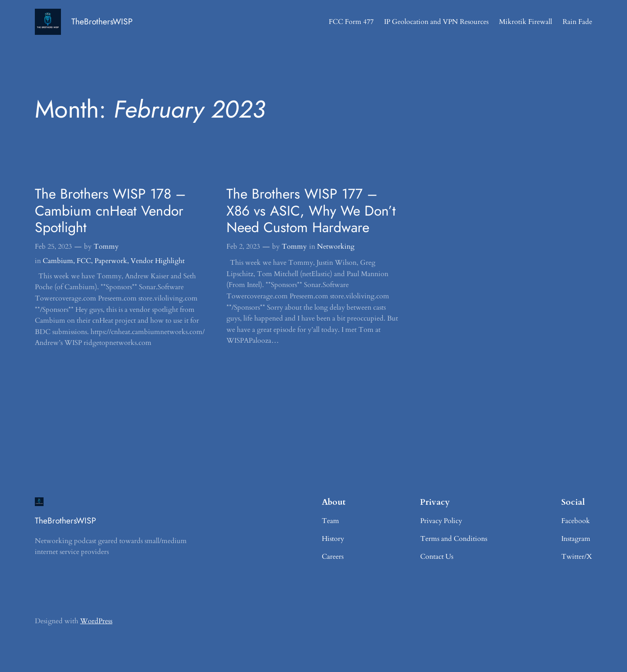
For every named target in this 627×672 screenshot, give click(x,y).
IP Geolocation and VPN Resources (436, 22)
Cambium (58, 261)
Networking (336, 247)
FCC (84, 261)
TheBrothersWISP (102, 21)
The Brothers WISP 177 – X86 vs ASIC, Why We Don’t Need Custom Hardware (311, 211)
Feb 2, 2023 (243, 247)
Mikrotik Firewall (526, 22)
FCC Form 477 (351, 22)
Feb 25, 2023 (53, 247)
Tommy (106, 247)
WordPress (96, 621)
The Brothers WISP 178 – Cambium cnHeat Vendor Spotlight (110, 211)
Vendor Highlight (158, 261)
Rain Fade (577, 22)
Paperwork (111, 261)
